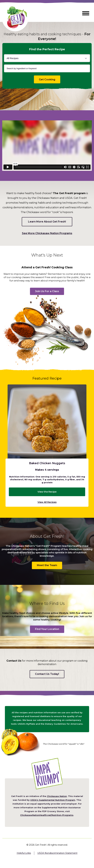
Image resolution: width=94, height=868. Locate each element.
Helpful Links (24, 853)
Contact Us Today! (47, 674)
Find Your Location (47, 629)
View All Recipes (47, 502)
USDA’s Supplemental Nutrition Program (53, 800)
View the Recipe (47, 492)
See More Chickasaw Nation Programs (47, 233)
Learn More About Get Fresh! (47, 222)
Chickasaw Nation (57, 796)
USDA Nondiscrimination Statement (57, 853)
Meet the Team (47, 565)
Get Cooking (50, 79)
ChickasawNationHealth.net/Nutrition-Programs (47, 815)
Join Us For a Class (47, 291)
